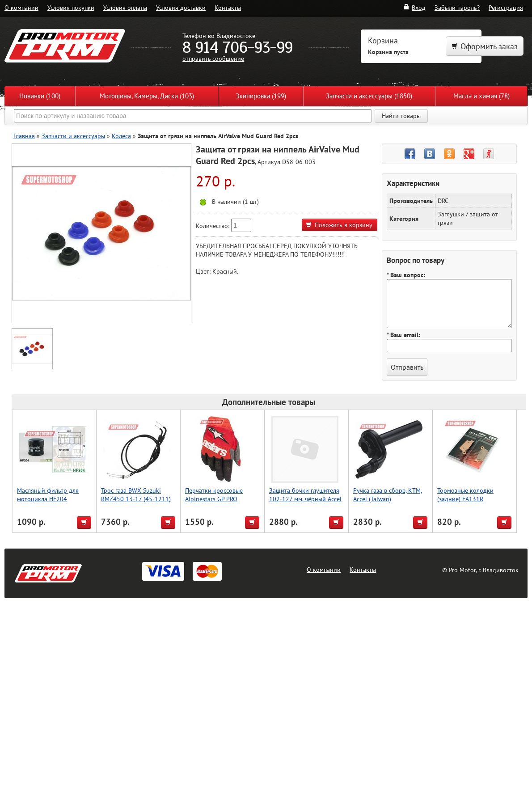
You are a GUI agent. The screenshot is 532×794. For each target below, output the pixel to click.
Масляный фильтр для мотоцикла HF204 (48, 494)
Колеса (121, 136)
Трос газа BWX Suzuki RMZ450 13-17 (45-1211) (136, 494)
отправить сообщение (213, 58)
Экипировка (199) (261, 96)
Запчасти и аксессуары (73, 136)
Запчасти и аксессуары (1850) (369, 96)
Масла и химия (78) (481, 96)
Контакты (228, 7)
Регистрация (506, 7)
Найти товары (401, 116)
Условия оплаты (125, 7)
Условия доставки (181, 7)
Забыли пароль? (457, 7)
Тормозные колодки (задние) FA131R (465, 494)
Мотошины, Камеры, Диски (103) (147, 96)
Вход (414, 7)
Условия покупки (71, 7)
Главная (24, 136)
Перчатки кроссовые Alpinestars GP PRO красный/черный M (214, 499)
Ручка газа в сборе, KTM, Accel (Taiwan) (388, 494)
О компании (21, 7)
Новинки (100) (40, 96)
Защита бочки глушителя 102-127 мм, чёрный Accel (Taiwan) (305, 499)
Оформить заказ (485, 46)
